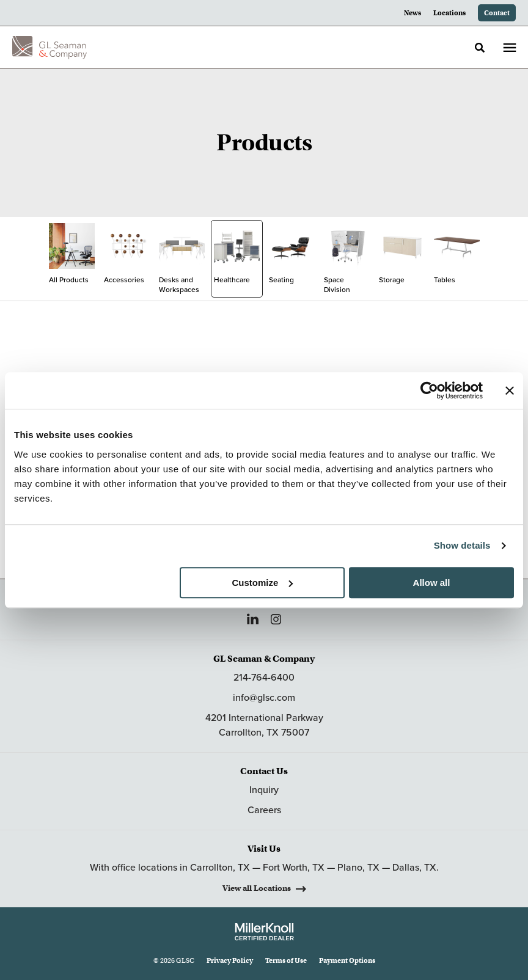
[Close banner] (510, 390)
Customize (262, 583)
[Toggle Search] (480, 48)
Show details (462, 545)
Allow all (432, 583)
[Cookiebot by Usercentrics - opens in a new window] (429, 390)
